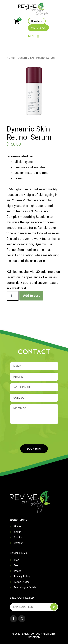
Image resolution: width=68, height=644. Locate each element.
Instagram (22, 619)
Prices (18, 571)
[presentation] (34, 433)
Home (11, 58)
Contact (18, 543)
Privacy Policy (22, 576)
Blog (17, 560)
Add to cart (31, 296)
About (17, 532)
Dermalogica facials (25, 587)
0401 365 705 (38, 28)
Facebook (14, 619)
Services (19, 538)
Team (17, 565)
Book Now (37, 21)
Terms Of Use (22, 582)
